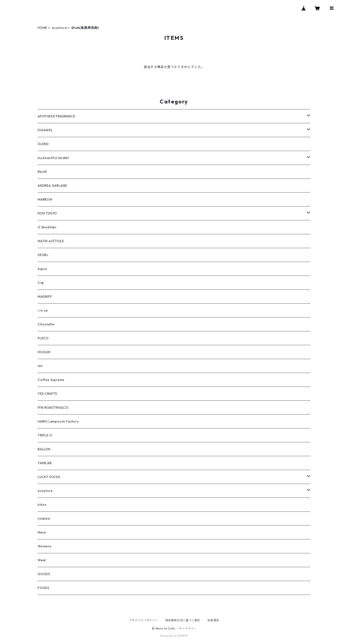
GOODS (44, 574)
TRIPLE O (45, 435)
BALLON (44, 449)
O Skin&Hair (47, 227)
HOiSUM (44, 352)
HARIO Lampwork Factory (58, 421)
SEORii (43, 255)
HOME (42, 28)
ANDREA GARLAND (52, 186)
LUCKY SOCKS (49, 477)
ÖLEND (43, 144)
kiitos (42, 505)
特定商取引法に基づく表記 (183, 620)
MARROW (45, 199)
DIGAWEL (45, 130)
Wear (42, 560)
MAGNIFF (45, 297)
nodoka (44, 518)
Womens (45, 546)
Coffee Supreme (51, 380)
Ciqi (41, 283)
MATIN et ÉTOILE (51, 241)
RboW (42, 172)
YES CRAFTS (47, 394)
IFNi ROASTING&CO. (53, 408)
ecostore (59, 28)
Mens (42, 532)
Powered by (174, 636)
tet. (40, 366)
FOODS (44, 588)
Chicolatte (46, 324)
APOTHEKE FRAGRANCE (56, 116)
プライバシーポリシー (144, 620)
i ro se (43, 310)
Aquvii (42, 269)
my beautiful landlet (53, 158)
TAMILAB (45, 463)
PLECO (43, 338)
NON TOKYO (47, 213)
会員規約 (213, 620)
